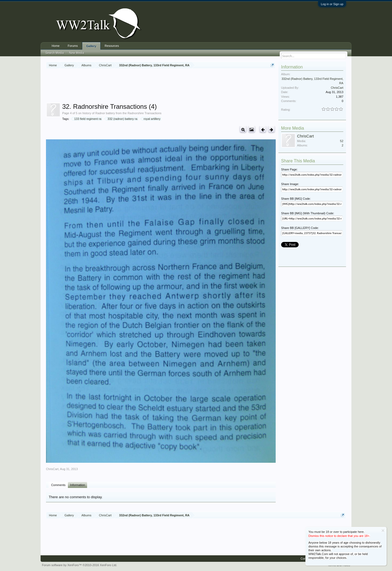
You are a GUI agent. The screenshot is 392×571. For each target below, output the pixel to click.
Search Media (55, 53)
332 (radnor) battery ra (122, 119)
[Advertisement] (161, 86)
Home (56, 46)
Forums (73, 46)
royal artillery (151, 119)
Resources (112, 46)
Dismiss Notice (383, 531)
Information (78, 485)
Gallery (91, 46)
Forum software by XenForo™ (80, 565)
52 (342, 141)
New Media (77, 53)
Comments (58, 485)
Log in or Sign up (332, 4)
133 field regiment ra (87, 119)
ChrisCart (52, 469)
